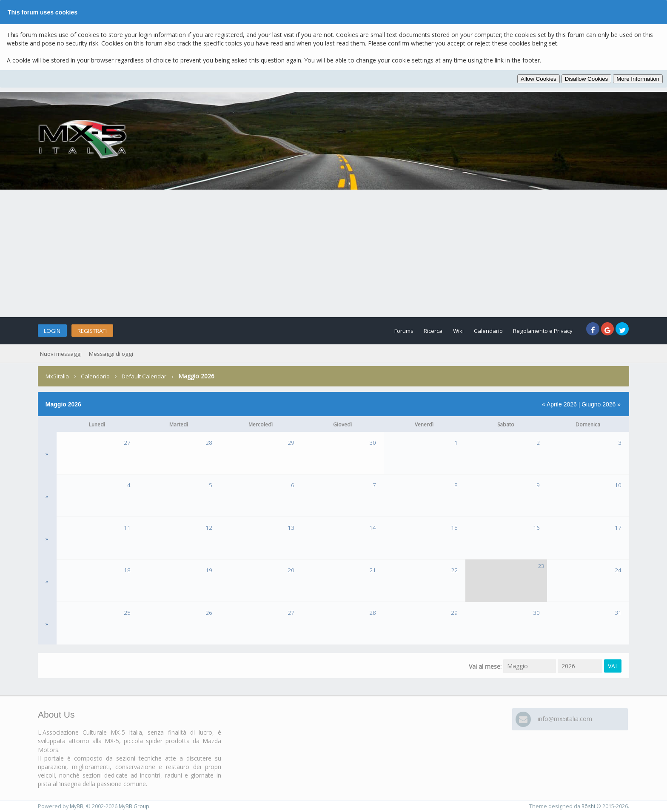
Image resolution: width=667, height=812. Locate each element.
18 (127, 570)
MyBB (77, 806)
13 (291, 527)
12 (209, 527)
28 (209, 442)
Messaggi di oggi (114, 353)
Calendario (475, 331)
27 (127, 442)
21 (373, 570)
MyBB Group (135, 806)
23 (541, 566)
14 (373, 527)
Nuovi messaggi (62, 353)
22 (454, 570)
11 (127, 527)
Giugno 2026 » (601, 404)
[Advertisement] (333, 253)
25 (127, 612)
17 (618, 527)
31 (618, 612)
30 (373, 442)
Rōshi (588, 806)
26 (209, 612)
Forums (376, 331)
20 (291, 570)
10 (618, 485)
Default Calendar (147, 376)
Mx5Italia (58, 376)
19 (209, 570)
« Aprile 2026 (559, 404)
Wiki (441, 331)
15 (454, 527)
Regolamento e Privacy (536, 331)
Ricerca (411, 331)
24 (618, 570)
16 (536, 527)
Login (56, 331)
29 (291, 442)
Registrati (104, 331)
